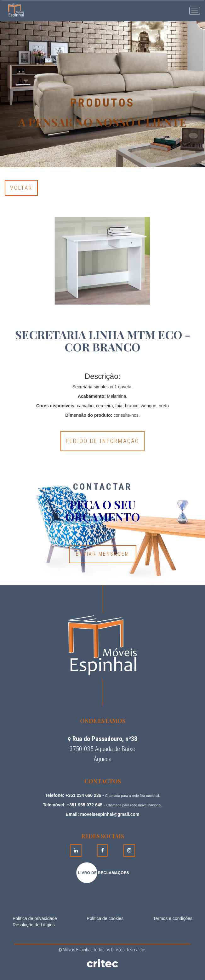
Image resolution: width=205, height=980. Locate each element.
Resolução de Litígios (34, 925)
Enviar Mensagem (103, 554)
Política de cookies (105, 918)
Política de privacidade (35, 918)
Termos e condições (173, 918)
